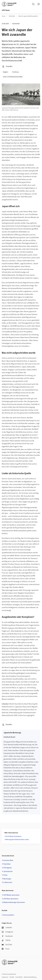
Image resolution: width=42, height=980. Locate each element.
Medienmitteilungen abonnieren (14, 902)
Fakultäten (7, 864)
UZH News (6, 10)
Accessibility (19, 977)
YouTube (7, 945)
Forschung (15, 72)
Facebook (7, 936)
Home (4, 16)
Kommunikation (9, 915)
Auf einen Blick (8, 860)
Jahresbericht (8, 871)
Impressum (5, 977)
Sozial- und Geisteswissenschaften (13, 77)
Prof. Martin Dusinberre (14, 836)
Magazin (5, 72)
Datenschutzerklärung (30, 977)
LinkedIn (7, 928)
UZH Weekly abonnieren (11, 895)
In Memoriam (8, 882)
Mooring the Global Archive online (17, 840)
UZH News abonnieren (11, 899)
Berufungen (7, 879)
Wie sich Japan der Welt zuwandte (28, 16)
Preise (5, 875)
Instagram (7, 932)
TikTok (6, 940)
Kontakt (12, 977)
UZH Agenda (8, 868)
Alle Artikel (12, 16)
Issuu (6, 949)
